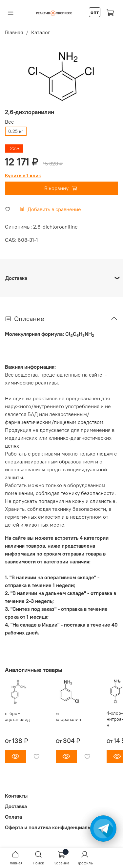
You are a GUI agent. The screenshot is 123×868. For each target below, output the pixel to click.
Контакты (16, 796)
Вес (9, 122)
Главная (14, 32)
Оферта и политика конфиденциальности (54, 827)
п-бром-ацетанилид (17, 716)
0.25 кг (16, 131)
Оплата (13, 817)
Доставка (16, 806)
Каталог (41, 32)
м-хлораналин (68, 716)
